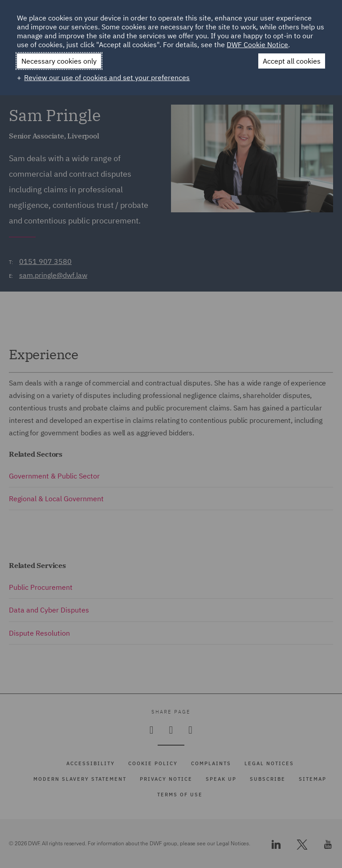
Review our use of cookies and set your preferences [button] (107, 77)
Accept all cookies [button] (292, 61)
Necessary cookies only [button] (59, 61)
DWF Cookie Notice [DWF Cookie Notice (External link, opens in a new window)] (257, 45)
